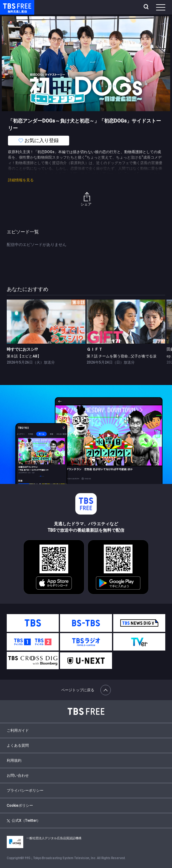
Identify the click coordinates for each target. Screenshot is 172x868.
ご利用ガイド (18, 730)
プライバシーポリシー (25, 791)
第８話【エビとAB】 (24, 356)
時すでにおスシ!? (22, 349)
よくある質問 (18, 745)
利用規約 (14, 760)
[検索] (147, 7)
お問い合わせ (18, 776)
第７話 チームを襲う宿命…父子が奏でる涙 (122, 356)
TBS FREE (10, 6)
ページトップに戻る (86, 690)
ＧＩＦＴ (95, 349)
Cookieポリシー (20, 806)
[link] (46, 322)
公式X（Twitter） (23, 821)
